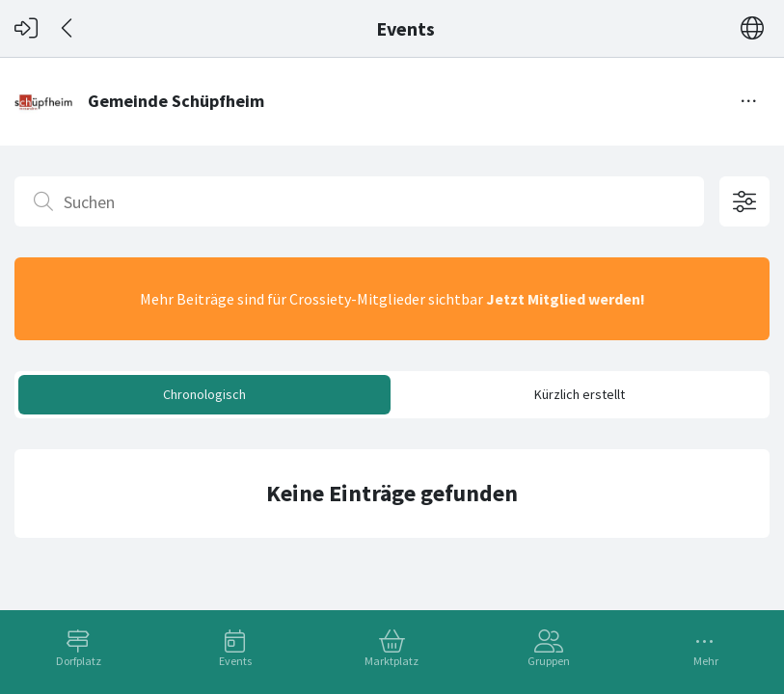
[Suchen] (359, 201)
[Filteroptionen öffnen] (744, 201)
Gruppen (549, 661)
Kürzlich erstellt (580, 394)
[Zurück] (68, 28)
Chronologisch (204, 394)
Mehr (706, 661)
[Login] (26, 28)
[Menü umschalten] (749, 101)
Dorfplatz (79, 661)
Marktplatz (392, 661)
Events (235, 661)
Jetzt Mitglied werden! (566, 299)
